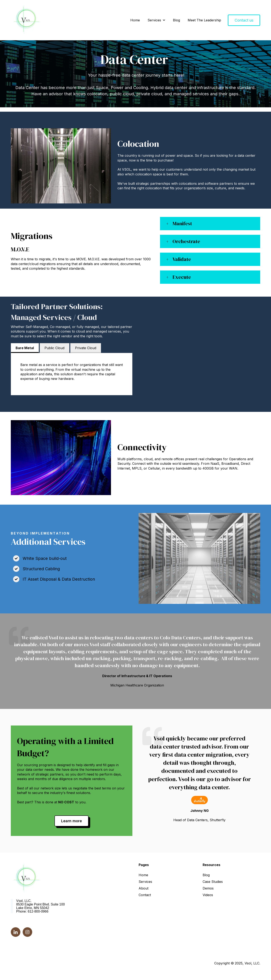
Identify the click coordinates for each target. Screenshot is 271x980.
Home (135, 20)
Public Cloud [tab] (54, 348)
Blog (176, 20)
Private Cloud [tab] (86, 348)
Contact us (244, 20)
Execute (182, 277)
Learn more (71, 821)
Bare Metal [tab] (25, 348)
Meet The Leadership (204, 20)
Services (154, 20)
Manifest (182, 223)
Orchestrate (186, 241)
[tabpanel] (72, 374)
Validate (182, 259)
